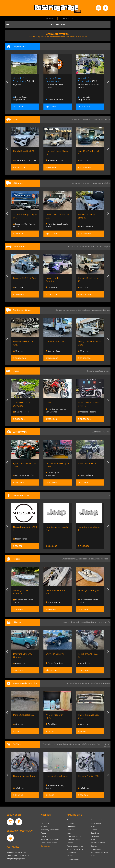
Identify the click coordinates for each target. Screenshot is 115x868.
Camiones (71, 830)
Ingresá (49, 19)
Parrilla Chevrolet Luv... (24, 715)
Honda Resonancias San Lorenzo (56, 410)
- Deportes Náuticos (97, 820)
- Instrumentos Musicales (99, 853)
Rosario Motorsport (56, 160)
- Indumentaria (95, 849)
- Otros (92, 856)
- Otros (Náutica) (96, 823)
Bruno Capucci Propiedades (21, 98)
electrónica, (57, 744)
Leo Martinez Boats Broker (23, 601)
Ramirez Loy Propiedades (85, 98)
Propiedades (71, 853)
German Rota (53, 351)
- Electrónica (94, 833)
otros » (107, 747)
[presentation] (7, 82)
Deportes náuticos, (86, 559)
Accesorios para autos (75, 846)
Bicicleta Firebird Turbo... (25, 776)
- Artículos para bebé (97, 843)
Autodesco (19, 663)
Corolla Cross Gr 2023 (23, 151)
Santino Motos (21, 412)
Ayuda (43, 833)
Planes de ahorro (73, 840)
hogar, (78, 744)
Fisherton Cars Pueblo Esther (24, 225)
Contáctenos (46, 846)
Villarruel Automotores (24, 160)
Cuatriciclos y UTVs (74, 836)
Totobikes (19, 788)
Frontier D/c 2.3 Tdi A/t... (25, 278)
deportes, (92, 744)
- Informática (95, 836)
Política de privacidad (49, 843)
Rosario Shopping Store (55, 787)
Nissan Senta (20, 539)
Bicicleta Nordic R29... (89, 776)
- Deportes (93, 846)
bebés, (84, 744)
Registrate (67, 19)
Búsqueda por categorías (50, 840)
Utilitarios (70, 823)
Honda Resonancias (23, 475)
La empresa (45, 823)
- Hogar (92, 840)
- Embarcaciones (73, 859)
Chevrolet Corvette (55, 654)
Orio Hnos (84, 160)
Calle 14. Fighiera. (24, 81)
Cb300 (49, 403)
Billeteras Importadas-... (57, 776)
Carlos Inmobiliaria (55, 99)
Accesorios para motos (98, 683)
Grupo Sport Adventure (52, 474)
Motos (69, 833)
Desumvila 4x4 (86, 226)
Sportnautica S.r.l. (55, 602)
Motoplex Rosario (87, 412)
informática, (69, 744)
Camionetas (71, 827)
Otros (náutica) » (102, 559)
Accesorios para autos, (77, 683)
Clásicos (70, 843)
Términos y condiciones (50, 830)
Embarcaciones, (69, 559)
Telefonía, (47, 744)
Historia (44, 836)
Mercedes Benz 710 (55, 342)
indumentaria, (103, 744)
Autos (69, 820)
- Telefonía (94, 830)
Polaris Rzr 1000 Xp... (88, 463)
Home (43, 820)
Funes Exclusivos (54, 663)
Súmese (44, 827)
